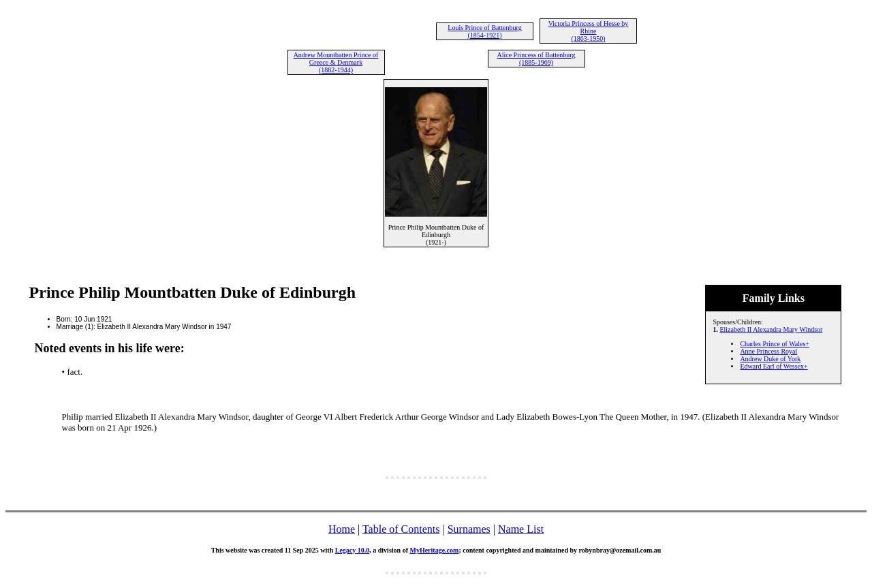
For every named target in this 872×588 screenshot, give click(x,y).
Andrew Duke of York (770, 359)
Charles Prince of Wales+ (775, 344)
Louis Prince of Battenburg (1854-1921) (484, 31)
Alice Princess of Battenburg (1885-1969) (536, 59)
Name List (521, 529)
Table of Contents (401, 529)
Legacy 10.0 (353, 550)
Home (342, 529)
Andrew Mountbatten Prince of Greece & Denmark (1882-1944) (336, 62)
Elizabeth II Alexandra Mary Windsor (771, 329)
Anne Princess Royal (768, 351)
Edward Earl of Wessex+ (774, 366)
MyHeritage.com (434, 550)
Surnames (469, 529)
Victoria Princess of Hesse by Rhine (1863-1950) (589, 31)
